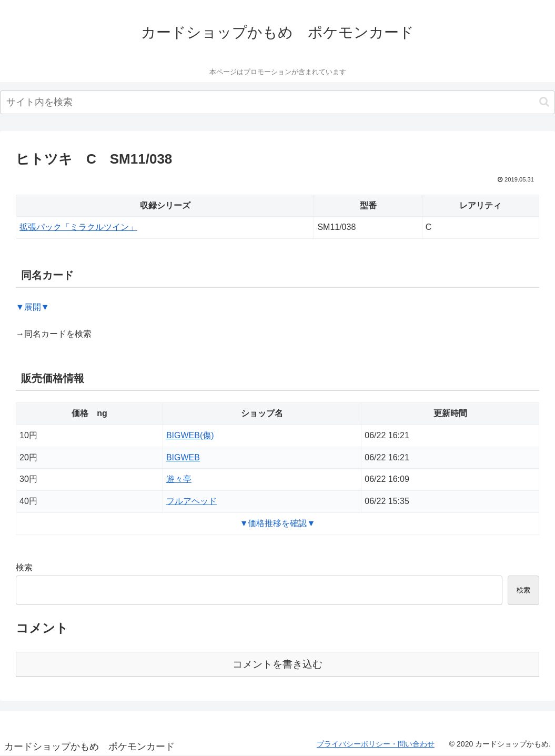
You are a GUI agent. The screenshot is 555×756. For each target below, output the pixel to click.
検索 (24, 567)
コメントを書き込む (277, 664)
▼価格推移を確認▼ (278, 523)
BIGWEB (183, 457)
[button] (544, 102)
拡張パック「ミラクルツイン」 (78, 227)
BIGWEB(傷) (190, 435)
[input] (277, 102)
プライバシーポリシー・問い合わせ (376, 744)
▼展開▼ (33, 307)
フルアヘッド (191, 501)
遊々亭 (179, 479)
